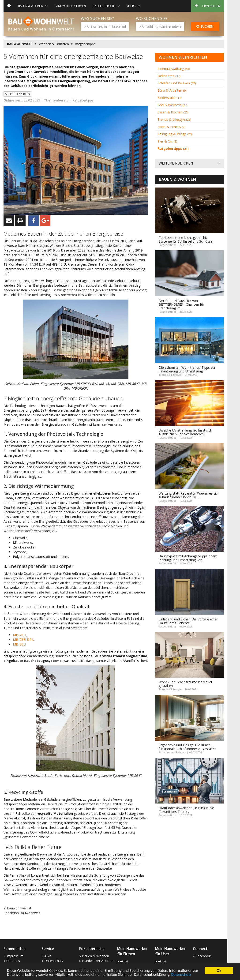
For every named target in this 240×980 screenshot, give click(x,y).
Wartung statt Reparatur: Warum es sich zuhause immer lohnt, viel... (189, 495)
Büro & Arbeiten (172, 90)
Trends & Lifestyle (174, 119)
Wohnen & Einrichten (54, 44)
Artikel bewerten (17, 94)
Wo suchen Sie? (152, 18)
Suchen (205, 26)
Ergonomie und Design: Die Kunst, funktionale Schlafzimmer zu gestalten (188, 747)
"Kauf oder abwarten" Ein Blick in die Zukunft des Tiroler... (186, 810)
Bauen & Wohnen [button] (33, 6)
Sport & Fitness (171, 127)
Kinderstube (169, 98)
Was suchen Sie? (97, 18)
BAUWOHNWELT (20, 44)
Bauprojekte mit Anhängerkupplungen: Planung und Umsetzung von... (188, 558)
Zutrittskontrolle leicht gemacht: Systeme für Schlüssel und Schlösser (186, 239)
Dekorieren (169, 76)
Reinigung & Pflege (175, 134)
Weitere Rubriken (189, 163)
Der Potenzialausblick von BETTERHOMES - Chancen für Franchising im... (181, 304)
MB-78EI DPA (23, 640)
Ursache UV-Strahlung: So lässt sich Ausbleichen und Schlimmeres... (185, 432)
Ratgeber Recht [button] (106, 6)
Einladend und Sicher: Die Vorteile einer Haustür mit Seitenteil (188, 621)
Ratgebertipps (85, 44)
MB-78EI (19, 635)
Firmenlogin (208, 6)
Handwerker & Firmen (70, 6)
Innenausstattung (174, 69)
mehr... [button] (133, 6)
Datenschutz (181, 975)
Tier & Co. (167, 141)
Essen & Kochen (173, 112)
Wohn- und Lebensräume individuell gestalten (186, 684)
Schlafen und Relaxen (177, 83)
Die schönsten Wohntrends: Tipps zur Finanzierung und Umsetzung (187, 369)
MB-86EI (19, 644)
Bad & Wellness (172, 105)
